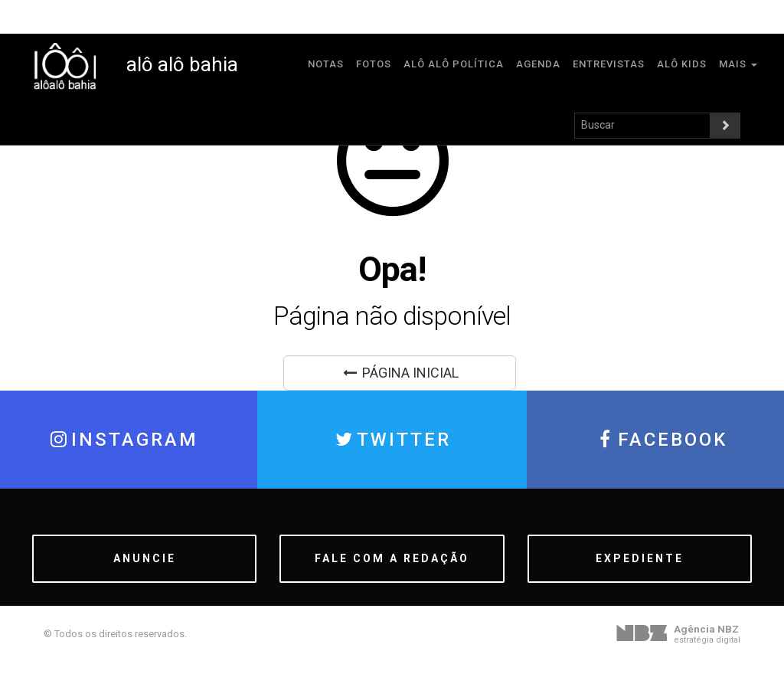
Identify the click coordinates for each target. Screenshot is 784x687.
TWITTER (392, 440)
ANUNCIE (145, 558)
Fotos (374, 64)
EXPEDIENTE (640, 558)
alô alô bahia (135, 64)
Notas (326, 64)
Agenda (538, 64)
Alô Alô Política (454, 64)
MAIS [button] (738, 64)
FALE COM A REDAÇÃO (392, 558)
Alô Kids (682, 64)
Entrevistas (609, 64)
